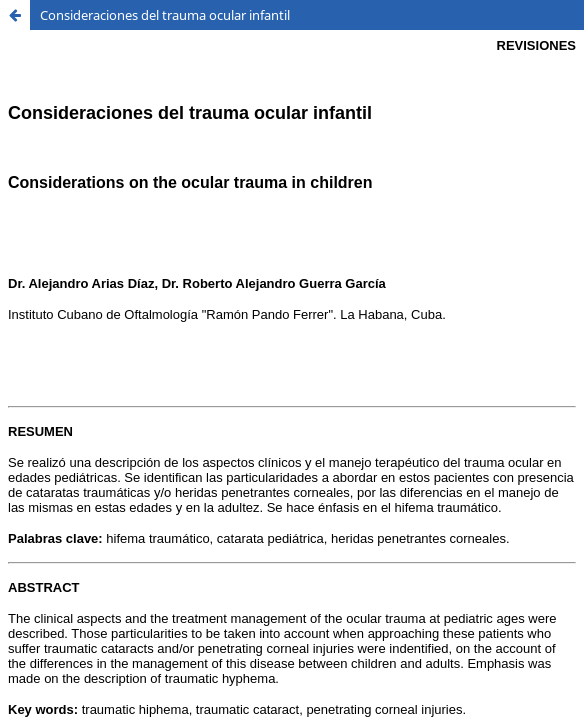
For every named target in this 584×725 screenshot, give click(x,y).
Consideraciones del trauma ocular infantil (165, 15)
